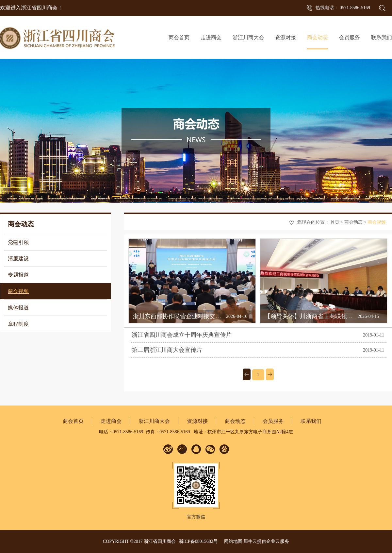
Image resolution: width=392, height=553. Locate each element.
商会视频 (377, 222)
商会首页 (179, 37)
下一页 (270, 374)
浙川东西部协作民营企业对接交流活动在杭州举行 (198, 316)
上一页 (247, 374)
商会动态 (353, 222)
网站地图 (232, 541)
